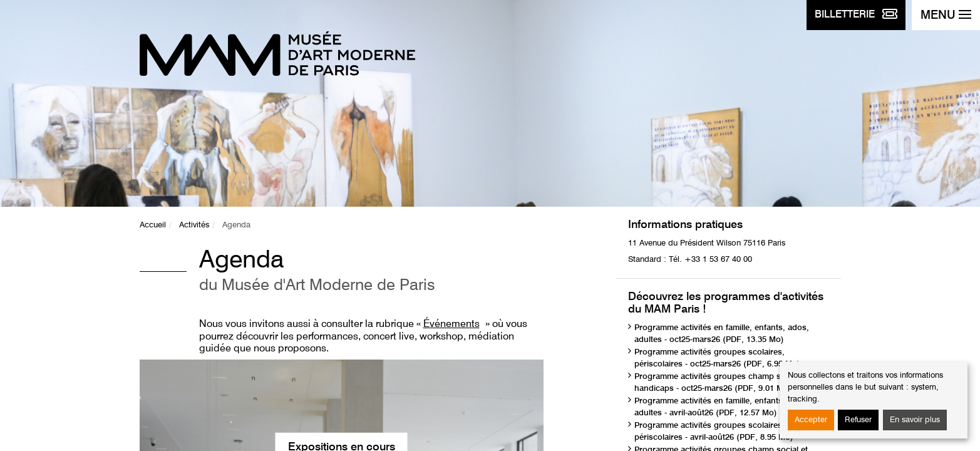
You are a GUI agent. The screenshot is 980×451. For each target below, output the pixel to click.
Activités (194, 225)
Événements (451, 324)
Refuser (858, 420)
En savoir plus (915, 420)
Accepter (811, 420)
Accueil (153, 225)
